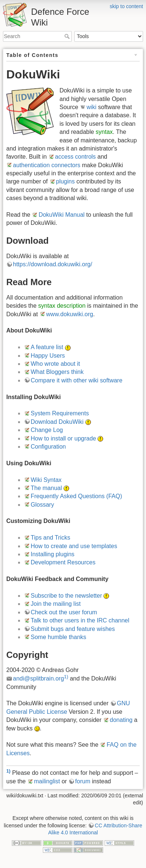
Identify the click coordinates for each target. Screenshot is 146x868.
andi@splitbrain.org (38, 678)
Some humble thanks (58, 637)
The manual (46, 488)
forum (83, 781)
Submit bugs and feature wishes (73, 629)
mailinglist (47, 781)
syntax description (62, 306)
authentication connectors (47, 165)
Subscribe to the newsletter (66, 596)
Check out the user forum (64, 612)
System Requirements (60, 413)
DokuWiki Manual (61, 215)
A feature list (47, 347)
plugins (66, 181)
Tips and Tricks (50, 538)
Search (68, 36)
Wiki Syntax (46, 480)
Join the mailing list (56, 604)
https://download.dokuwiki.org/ (52, 264)
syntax (104, 132)
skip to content (126, 6)
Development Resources (63, 562)
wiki (91, 107)
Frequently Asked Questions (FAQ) (76, 496)
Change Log (47, 430)
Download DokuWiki (57, 422)
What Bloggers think (57, 372)
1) (66, 677)
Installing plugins (52, 554)
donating (121, 720)
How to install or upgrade (63, 438)
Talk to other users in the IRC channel (80, 620)
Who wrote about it (55, 364)
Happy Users (48, 356)
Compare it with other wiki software (77, 380)
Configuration (48, 447)
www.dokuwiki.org (70, 314)
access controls (75, 157)
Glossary (42, 505)
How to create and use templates (74, 546)
